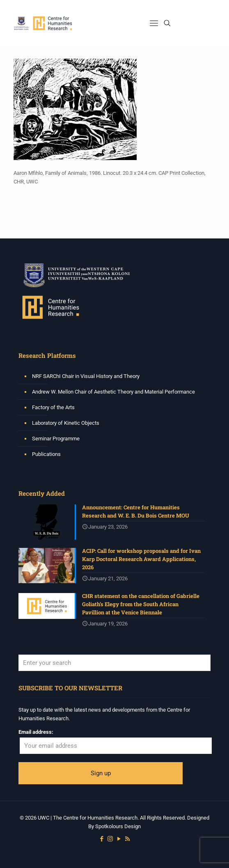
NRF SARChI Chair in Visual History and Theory (86, 376)
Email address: (36, 732)
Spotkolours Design (118, 826)
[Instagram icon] (110, 839)
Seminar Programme (56, 439)
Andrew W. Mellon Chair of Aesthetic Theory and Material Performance (113, 392)
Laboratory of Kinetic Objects (66, 423)
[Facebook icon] (102, 839)
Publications (46, 454)
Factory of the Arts (53, 407)
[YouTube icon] (119, 839)
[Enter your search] (114, 663)
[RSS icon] (127, 839)
